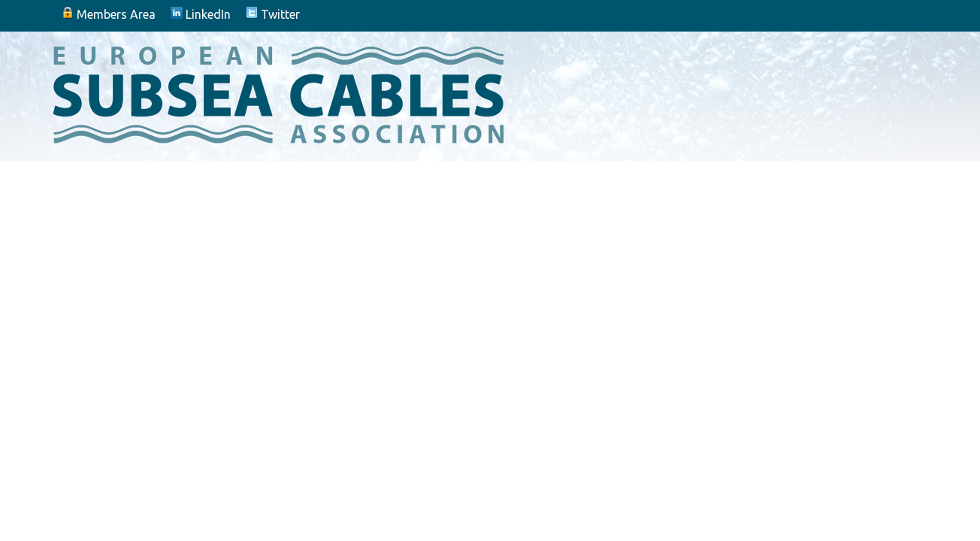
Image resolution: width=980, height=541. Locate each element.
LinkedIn (201, 14)
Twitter (273, 14)
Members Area (109, 14)
